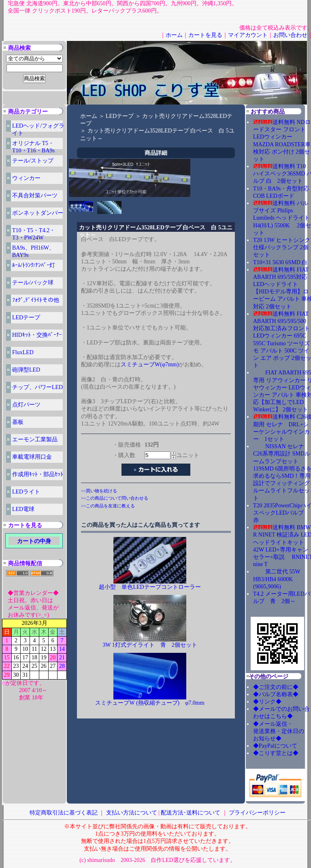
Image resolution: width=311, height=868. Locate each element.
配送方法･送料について (191, 813)
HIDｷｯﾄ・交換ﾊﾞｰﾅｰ (37, 335)
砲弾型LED (26, 370)
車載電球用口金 (32, 457)
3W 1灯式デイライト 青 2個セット (150, 645)
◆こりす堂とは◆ (276, 753)
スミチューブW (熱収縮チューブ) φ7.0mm (150, 703)
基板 (18, 422)
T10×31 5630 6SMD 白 (280, 262)
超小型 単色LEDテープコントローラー (150, 587)
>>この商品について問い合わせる (115, 498)
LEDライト (26, 492)
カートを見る (205, 35)
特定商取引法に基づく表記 (64, 813)
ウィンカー (26, 178)
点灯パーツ (26, 405)
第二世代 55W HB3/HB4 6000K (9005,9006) (277, 579)
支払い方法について (132, 813)
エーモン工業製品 (35, 439)
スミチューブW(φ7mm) (150, 365)
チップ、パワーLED (37, 387)
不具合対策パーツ (35, 196)
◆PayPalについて (275, 746)
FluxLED (23, 352)
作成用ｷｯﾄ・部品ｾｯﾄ (38, 474)
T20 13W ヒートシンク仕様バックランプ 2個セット (282, 247)
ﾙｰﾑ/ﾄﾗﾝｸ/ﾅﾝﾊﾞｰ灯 (34, 265)
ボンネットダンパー (38, 213)
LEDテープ (26, 317)
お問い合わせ (290, 35)
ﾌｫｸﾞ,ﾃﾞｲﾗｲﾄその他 (36, 300)
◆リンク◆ (267, 702)
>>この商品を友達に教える (108, 506)
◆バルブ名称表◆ (276, 694)
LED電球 (23, 509)
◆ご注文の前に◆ (276, 687)
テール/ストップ (33, 161)
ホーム (174, 35)
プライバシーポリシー (257, 813)
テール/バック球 (33, 283)
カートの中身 (34, 541)
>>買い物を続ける (99, 491)
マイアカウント (248, 35)
